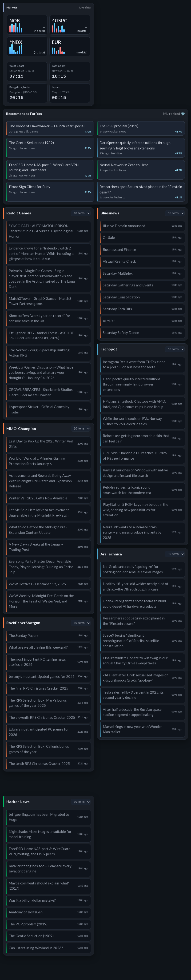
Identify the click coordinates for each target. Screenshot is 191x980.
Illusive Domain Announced (124, 226)
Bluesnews (110, 213)
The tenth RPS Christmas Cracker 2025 (39, 763)
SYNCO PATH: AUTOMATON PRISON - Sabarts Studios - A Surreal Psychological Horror (41, 231)
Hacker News (18, 801)
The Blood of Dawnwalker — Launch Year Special (47, 126)
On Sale (109, 237)
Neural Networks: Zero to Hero (124, 165)
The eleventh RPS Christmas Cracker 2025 (42, 717)
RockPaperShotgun (23, 623)
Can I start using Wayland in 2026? (36, 948)
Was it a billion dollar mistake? (32, 900)
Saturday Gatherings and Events (128, 285)
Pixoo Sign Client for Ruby (30, 187)
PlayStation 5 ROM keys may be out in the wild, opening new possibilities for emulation (135, 510)
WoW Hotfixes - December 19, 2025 (37, 584)
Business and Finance (119, 249)
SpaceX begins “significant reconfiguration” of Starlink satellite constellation (131, 641)
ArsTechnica (111, 554)
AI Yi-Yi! (109, 321)
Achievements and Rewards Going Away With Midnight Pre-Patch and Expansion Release (40, 481)
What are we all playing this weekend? (38, 647)
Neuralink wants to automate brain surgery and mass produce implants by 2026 (132, 532)
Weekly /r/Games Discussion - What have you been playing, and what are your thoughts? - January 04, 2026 (41, 372)
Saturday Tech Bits (117, 309)
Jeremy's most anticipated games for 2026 (42, 676)
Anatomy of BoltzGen (26, 912)
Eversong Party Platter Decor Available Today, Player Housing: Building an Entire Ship (41, 567)
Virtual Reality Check (119, 261)
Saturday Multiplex (118, 273)
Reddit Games (19, 213)
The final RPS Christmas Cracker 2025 (38, 688)
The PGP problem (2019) (119, 126)
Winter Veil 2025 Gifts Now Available (38, 498)
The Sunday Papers (24, 635)
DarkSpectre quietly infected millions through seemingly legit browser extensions (132, 384)
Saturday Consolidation (121, 297)
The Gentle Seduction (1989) (31, 143)
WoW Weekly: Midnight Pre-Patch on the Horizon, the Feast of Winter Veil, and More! (41, 601)
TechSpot (109, 349)
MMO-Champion (21, 428)
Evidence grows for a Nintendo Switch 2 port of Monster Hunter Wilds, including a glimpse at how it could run (41, 253)
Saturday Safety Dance (121, 333)
